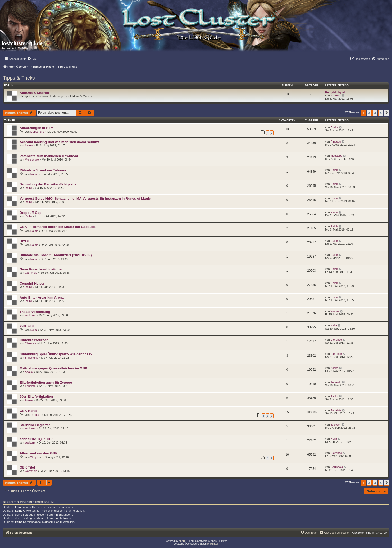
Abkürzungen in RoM (37, 128)
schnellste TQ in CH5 (37, 439)
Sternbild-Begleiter (35, 425)
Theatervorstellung (35, 312)
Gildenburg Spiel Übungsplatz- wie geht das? (56, 354)
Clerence (31, 343)
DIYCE (25, 241)
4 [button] (381, 113)
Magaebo (336, 156)
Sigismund (31, 358)
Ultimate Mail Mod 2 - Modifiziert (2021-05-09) (56, 255)
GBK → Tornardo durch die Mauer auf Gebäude (58, 227)
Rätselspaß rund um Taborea (43, 170)
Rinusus (336, 142)
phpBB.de (213, 544)
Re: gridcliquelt (335, 92)
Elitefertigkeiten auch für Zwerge (46, 382)
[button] (387, 113)
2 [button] (369, 113)
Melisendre (37, 132)
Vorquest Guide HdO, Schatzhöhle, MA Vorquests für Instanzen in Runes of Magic (85, 198)
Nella (34, 330)
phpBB (183, 541)
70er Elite (27, 326)
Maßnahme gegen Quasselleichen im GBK (53, 368)
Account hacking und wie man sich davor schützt (59, 142)
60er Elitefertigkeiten (36, 397)
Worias (335, 311)
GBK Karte (28, 411)
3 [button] (375, 113)
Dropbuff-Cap (30, 213)
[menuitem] (32, 59)
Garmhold (31, 273)
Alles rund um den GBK (39, 453)
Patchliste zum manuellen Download (49, 156)
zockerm (336, 95)
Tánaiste (30, 386)
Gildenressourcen (34, 340)
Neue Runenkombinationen (42, 269)
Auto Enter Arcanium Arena (42, 298)
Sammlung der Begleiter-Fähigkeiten (49, 184)
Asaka (335, 127)
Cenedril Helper (32, 283)
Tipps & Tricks (19, 78)
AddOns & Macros (34, 93)
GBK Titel (27, 467)
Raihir (34, 174)
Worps (34, 457)
